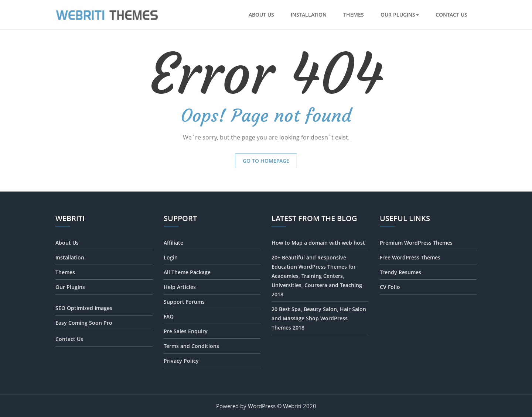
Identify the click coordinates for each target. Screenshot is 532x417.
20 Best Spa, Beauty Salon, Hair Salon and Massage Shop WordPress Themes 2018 (319, 318)
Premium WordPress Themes (416, 243)
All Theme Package (187, 272)
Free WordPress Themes (410, 257)
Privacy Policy (181, 361)
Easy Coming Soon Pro (84, 323)
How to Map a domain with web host (318, 243)
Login (171, 257)
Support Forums (184, 302)
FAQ (169, 316)
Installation (309, 15)
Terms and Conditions (191, 346)
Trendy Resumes (400, 272)
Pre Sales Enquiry (186, 331)
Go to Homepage (266, 161)
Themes (354, 15)
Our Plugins (400, 15)
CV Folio (390, 287)
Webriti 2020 (300, 406)
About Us (261, 15)
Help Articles (180, 287)
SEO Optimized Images (84, 308)
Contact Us (451, 15)
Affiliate (173, 243)
